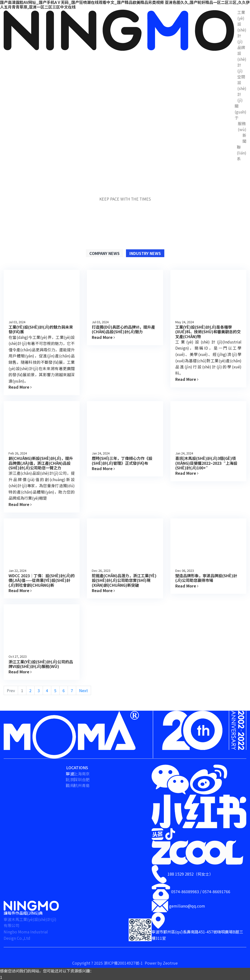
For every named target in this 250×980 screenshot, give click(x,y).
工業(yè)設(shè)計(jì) (242, 27)
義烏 (70, 785)
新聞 (244, 138)
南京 (86, 774)
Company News (104, 253)
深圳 (78, 779)
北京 (70, 779)
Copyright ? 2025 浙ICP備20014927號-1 (108, 963)
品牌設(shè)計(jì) (242, 59)
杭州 (78, 785)
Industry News (145, 253)
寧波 (70, 774)
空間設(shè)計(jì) (242, 88)
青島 (86, 785)
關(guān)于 (240, 112)
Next (83, 690)
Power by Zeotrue (161, 963)
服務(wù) (242, 126)
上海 (78, 774)
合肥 (86, 779)
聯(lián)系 (242, 153)
